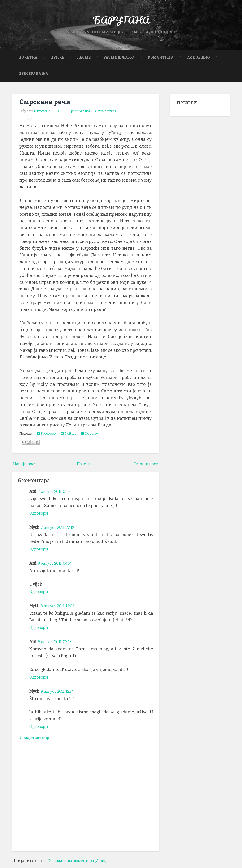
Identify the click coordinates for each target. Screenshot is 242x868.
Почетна (28, 60)
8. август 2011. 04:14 (58, 566)
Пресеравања (33, 76)
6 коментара (106, 114)
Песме (84, 60)
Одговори (40, 516)
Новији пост (26, 467)
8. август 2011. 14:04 (60, 609)
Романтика (161, 60)
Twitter (69, 437)
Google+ (90, 437)
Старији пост (144, 467)
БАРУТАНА (121, 21)
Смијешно (198, 60)
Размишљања (119, 60)
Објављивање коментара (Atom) (81, 864)
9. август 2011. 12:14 (60, 694)
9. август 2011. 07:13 (57, 645)
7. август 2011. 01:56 (57, 494)
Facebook (47, 437)
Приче (57, 60)
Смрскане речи (46, 105)
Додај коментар (37, 741)
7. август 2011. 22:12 (60, 530)
